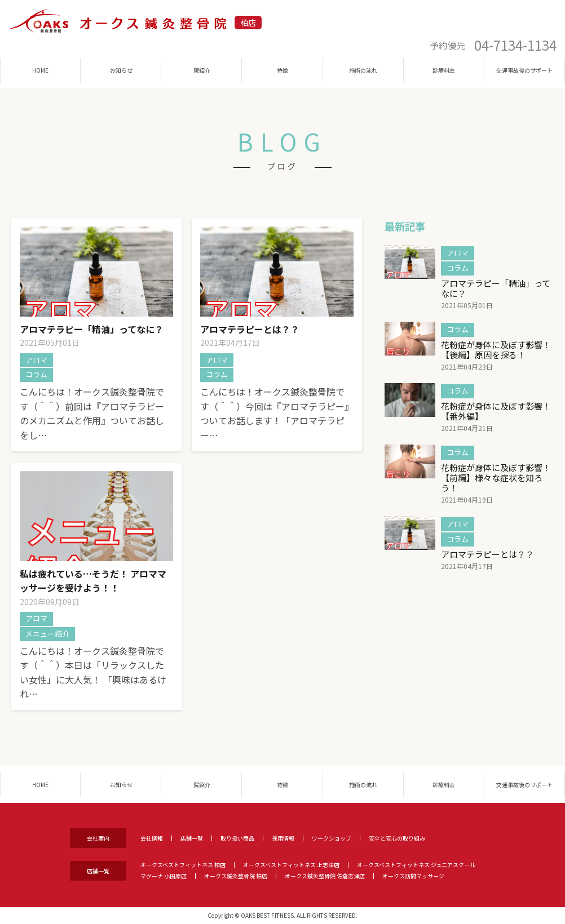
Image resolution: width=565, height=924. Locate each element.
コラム (36, 374)
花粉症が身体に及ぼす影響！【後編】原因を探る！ (496, 350)
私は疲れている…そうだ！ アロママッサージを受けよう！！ (93, 581)
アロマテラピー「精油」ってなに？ (92, 329)
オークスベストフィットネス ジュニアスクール (416, 865)
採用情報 (283, 838)
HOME (40, 70)
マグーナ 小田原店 (164, 876)
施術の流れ (363, 70)
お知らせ (121, 70)
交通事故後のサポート (524, 70)
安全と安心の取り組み (397, 838)
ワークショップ (332, 838)
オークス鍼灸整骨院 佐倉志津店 (325, 876)
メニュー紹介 (47, 634)
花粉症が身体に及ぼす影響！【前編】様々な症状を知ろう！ (496, 477)
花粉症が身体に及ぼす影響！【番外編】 (496, 411)
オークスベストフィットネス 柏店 (183, 865)
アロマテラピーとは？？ (250, 329)
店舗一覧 (192, 838)
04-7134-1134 (515, 45)
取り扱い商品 (237, 838)
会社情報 (152, 838)
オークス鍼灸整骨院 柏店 (236, 876)
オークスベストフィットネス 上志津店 (291, 865)
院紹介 (202, 70)
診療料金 (444, 70)
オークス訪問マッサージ (413, 876)
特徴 (282, 70)
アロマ (36, 360)
